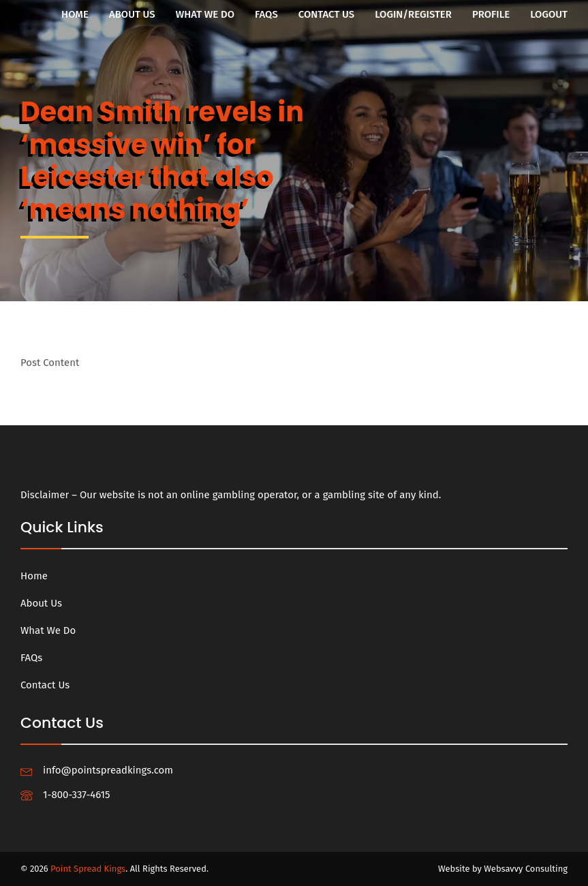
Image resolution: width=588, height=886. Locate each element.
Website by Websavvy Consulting (503, 869)
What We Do (205, 14)
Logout (549, 14)
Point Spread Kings (88, 869)
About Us (132, 14)
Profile (491, 14)
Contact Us (326, 14)
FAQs (266, 14)
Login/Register (413, 14)
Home (75, 14)
